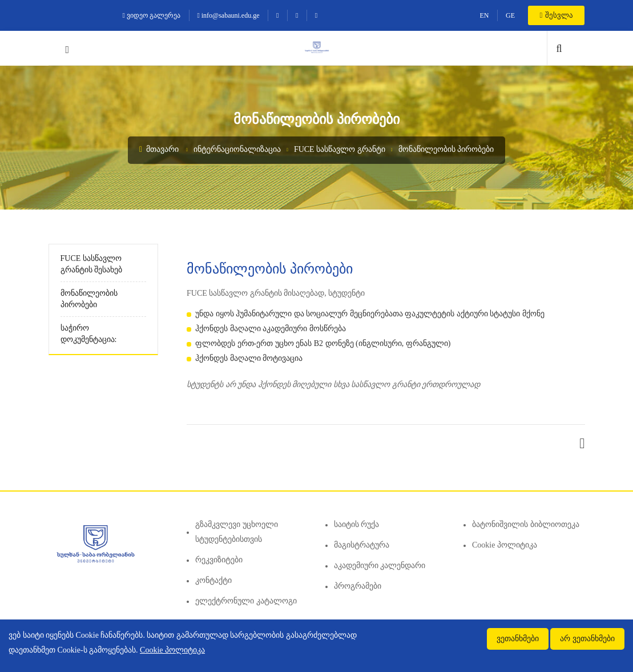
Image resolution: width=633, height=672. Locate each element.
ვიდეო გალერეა (152, 15)
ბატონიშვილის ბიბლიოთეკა (526, 524)
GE (510, 15)
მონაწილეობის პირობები (446, 149)
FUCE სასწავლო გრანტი (340, 149)
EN (484, 15)
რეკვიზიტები (219, 560)
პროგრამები (358, 586)
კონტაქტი (213, 580)
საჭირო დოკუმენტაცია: (89, 334)
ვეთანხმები (518, 639)
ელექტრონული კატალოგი (246, 601)
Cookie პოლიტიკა (505, 545)
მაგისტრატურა (362, 545)
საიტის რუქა (357, 524)
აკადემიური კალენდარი (380, 566)
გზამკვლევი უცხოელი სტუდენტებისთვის (237, 532)
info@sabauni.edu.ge (228, 15)
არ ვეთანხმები (587, 639)
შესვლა (556, 15)
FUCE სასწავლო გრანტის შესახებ (92, 264)
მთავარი (159, 149)
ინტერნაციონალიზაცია (237, 149)
